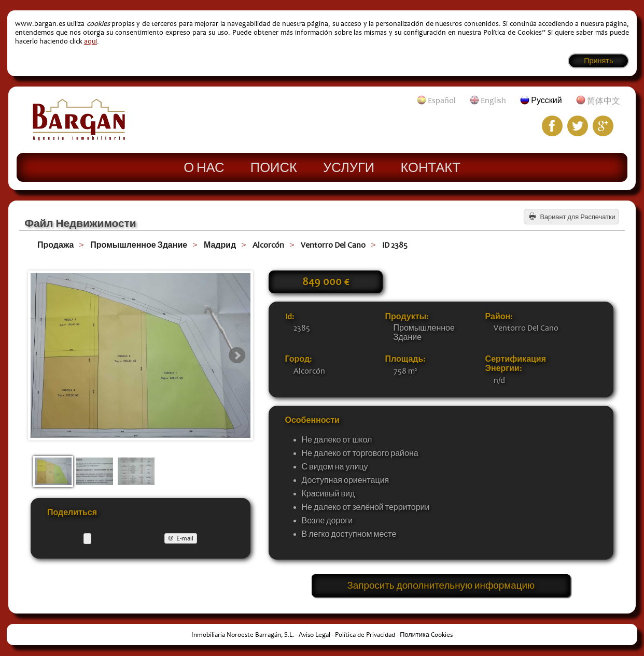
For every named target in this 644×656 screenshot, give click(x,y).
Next (237, 355)
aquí (90, 41)
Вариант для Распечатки (577, 217)
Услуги (349, 167)
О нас (204, 167)
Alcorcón (268, 245)
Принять (598, 61)
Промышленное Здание (139, 245)
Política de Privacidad (365, 635)
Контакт (430, 167)
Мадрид (220, 245)
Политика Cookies (426, 635)
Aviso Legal (314, 635)
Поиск (274, 167)
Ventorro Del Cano (333, 245)
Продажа (55, 245)
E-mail (185, 538)
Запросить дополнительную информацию (441, 586)
